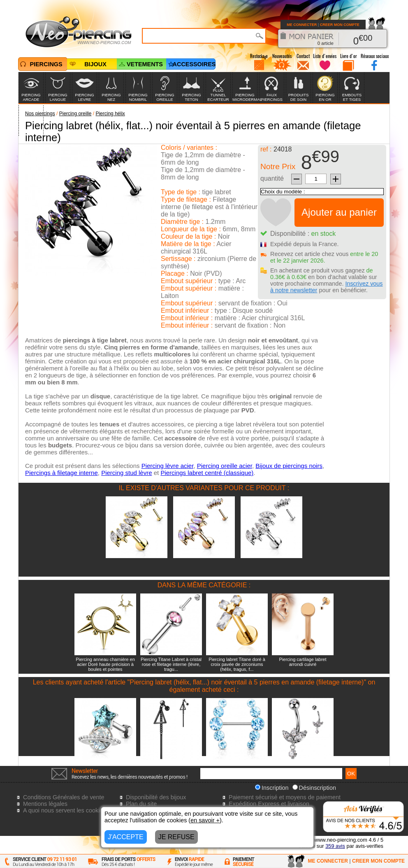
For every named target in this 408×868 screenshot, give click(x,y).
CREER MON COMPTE (340, 25)
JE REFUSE (176, 837)
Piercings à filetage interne (61, 473)
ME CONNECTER (302, 25)
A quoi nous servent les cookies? (66, 810)
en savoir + (205, 820)
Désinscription (314, 788)
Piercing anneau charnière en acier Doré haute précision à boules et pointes (105, 664)
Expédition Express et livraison (269, 804)
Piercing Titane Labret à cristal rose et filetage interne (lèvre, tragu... (171, 664)
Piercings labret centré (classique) (207, 473)
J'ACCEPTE (126, 837)
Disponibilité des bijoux (156, 797)
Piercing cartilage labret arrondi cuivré (303, 662)
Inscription (272, 788)
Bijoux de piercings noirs (289, 466)
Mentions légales (45, 804)
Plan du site (141, 804)
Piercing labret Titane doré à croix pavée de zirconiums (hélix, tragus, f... (237, 664)
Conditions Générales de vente (64, 797)
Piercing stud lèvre (126, 473)
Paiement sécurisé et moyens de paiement (285, 797)
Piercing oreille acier (225, 466)
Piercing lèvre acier (168, 466)
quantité (272, 178)
